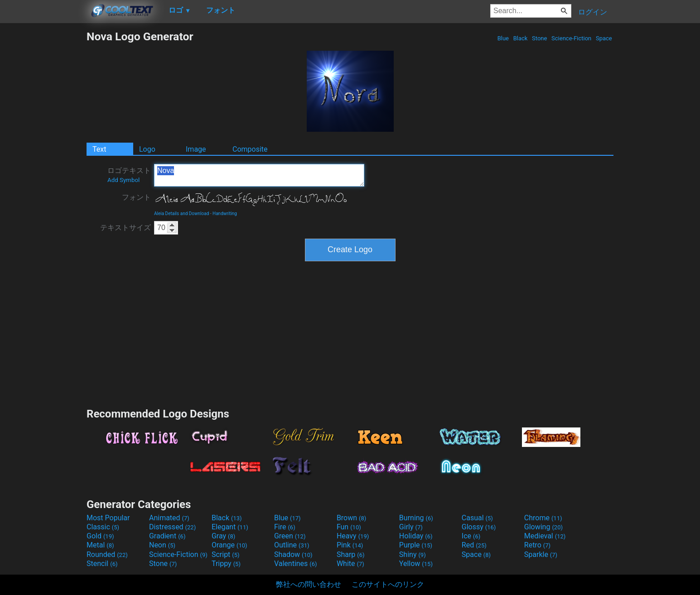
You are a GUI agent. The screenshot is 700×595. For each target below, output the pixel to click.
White (350, 564)
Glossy (479, 527)
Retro (537, 545)
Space (604, 38)
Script (226, 554)
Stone (540, 38)
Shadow (293, 554)
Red (474, 545)
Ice (471, 536)
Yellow (416, 564)
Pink (350, 545)
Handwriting (225, 214)
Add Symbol (123, 180)
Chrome (543, 518)
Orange (229, 545)
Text (99, 149)
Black (520, 38)
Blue (503, 38)
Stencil (102, 564)
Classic (103, 527)
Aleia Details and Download (181, 214)
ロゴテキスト (129, 175)
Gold (100, 536)
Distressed (172, 527)
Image (196, 149)
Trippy (226, 564)
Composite (250, 149)
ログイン (593, 12)
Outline (292, 545)
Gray (223, 536)
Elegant (230, 527)
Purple (416, 545)
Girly (411, 527)
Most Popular (108, 518)
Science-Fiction (572, 38)
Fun (349, 527)
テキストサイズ (126, 228)
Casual (477, 518)
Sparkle (541, 554)
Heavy (353, 536)
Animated (169, 518)
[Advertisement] (43, 166)
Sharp (351, 554)
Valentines (296, 564)
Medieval (545, 536)
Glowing (543, 527)
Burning (416, 518)
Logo (147, 149)
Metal (100, 545)
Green (290, 536)
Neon (162, 545)
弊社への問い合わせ (309, 584)
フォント (136, 197)
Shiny (413, 554)
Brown (351, 518)
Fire (285, 527)
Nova (259, 175)
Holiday (416, 536)
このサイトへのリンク (388, 584)
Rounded (107, 554)
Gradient (167, 536)
